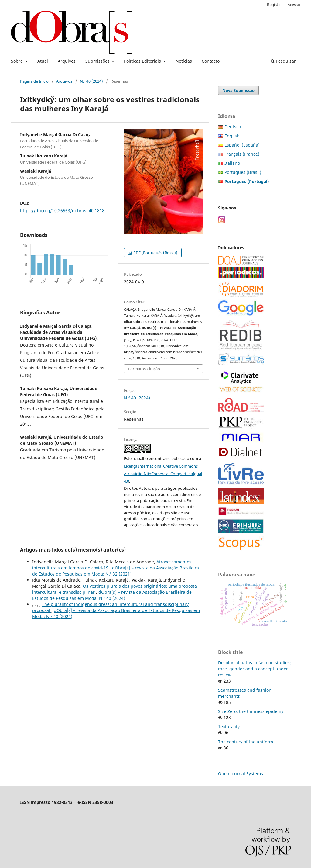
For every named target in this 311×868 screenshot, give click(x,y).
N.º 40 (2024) (91, 81)
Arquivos (67, 61)
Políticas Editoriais (143, 61)
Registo (274, 5)
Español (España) (242, 145)
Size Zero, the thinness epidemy (251, 711)
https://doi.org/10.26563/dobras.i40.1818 (62, 211)
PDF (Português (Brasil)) (155, 253)
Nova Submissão (238, 90)
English (232, 136)
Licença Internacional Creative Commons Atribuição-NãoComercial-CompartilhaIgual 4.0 (163, 474)
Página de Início (34, 81)
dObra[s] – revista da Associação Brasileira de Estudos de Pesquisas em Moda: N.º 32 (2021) (116, 571)
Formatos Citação (144, 369)
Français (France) (242, 154)
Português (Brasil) (243, 172)
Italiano (232, 163)
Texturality (229, 726)
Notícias (184, 61)
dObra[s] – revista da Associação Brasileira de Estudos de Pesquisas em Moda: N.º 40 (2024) (112, 595)
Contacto (211, 61)
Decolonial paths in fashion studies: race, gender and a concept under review (255, 669)
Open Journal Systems (241, 774)
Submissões (98, 61)
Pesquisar (283, 61)
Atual (43, 61)
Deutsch (233, 127)
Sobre (17, 61)
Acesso (294, 5)
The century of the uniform (246, 742)
